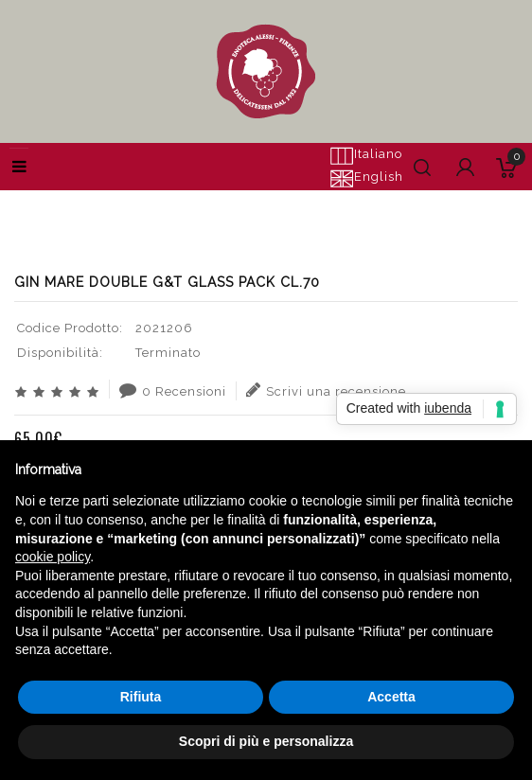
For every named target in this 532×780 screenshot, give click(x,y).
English (366, 178)
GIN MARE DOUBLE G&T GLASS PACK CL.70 (298, 199)
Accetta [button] (391, 697)
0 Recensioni (173, 390)
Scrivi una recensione (326, 390)
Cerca (120, 199)
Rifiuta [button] (141, 697)
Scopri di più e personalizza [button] (266, 741)
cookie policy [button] (53, 557)
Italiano (366, 155)
